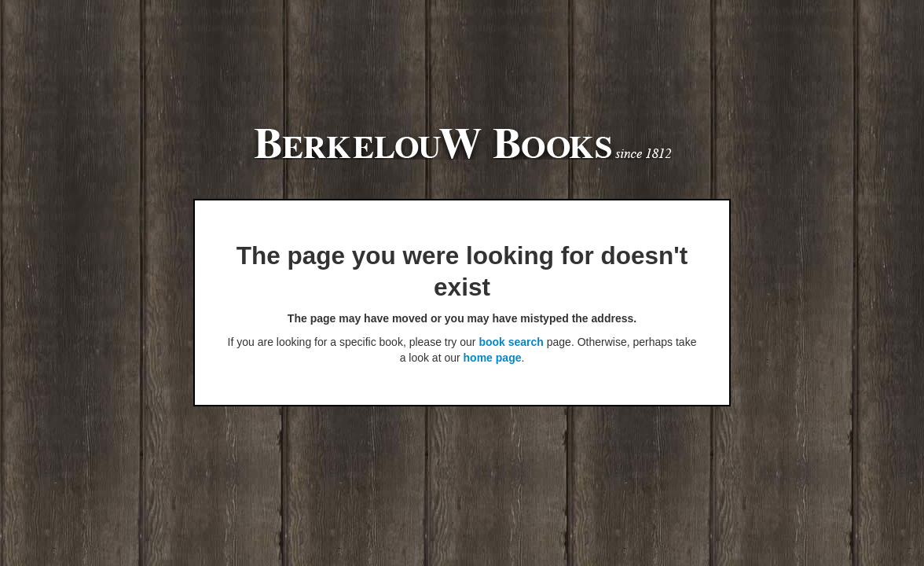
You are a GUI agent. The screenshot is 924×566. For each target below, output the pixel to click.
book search (511, 342)
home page (493, 358)
